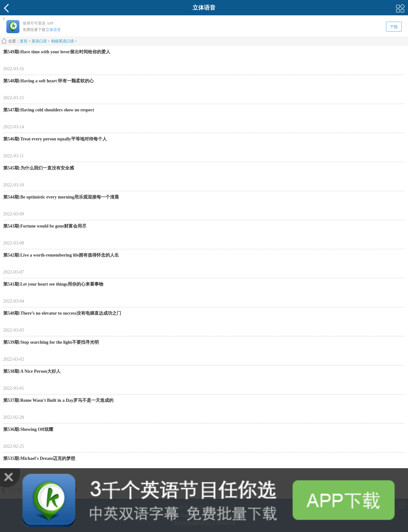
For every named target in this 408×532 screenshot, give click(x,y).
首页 (24, 41)
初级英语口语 (62, 41)
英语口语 (39, 41)
